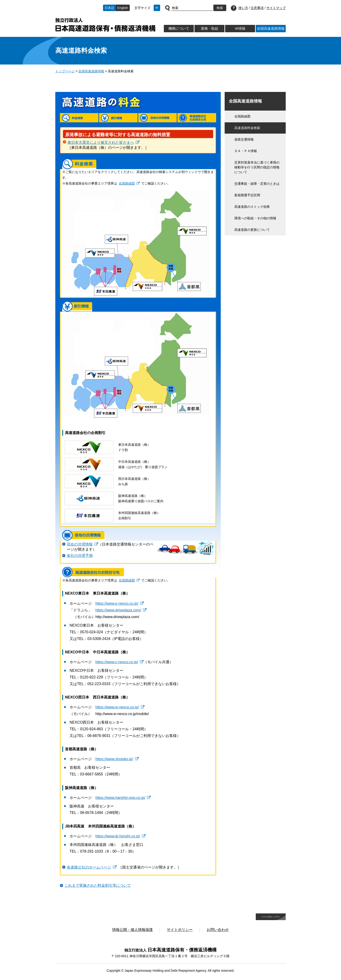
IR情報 (240, 28)
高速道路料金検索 (247, 128)
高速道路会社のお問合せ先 (197, 118)
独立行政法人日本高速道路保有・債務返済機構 (105, 25)
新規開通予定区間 (247, 195)
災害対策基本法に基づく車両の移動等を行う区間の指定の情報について (257, 167)
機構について (179, 28)
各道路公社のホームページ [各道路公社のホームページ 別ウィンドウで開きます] (89, 867)
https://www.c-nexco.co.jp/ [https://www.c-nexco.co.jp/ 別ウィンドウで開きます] (117, 662)
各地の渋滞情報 (157, 118)
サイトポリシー (180, 930)
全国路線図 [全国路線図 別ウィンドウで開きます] (127, 183)
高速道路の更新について (252, 230)
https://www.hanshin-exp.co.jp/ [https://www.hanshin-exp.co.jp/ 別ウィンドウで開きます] (120, 798)
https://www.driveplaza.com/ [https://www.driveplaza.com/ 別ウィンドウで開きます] (118, 610)
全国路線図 (242, 116)
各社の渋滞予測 (80, 556)
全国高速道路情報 (271, 28)
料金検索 (79, 118)
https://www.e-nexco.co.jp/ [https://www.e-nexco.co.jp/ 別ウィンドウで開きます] (117, 603)
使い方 (243, 8)
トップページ (65, 71)
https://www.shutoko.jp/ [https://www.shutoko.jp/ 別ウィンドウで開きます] (114, 759)
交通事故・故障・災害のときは (257, 184)
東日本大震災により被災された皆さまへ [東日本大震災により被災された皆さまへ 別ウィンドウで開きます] (101, 142)
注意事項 (257, 8)
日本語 (109, 8)
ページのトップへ (271, 917)
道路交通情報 (244, 139)
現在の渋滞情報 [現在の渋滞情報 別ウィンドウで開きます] (80, 544)
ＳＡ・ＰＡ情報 (246, 151)
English (123, 8)
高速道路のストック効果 (252, 207)
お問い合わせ (218, 930)
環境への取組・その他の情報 (255, 218)
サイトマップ (276, 8)
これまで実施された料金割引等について (98, 885)
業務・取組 (210, 28)
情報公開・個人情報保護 (132, 930)
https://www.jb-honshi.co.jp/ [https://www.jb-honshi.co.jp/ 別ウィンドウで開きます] (118, 836)
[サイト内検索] (192, 8)
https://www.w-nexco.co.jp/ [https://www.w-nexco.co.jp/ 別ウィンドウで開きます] (117, 707)
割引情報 (118, 118)
